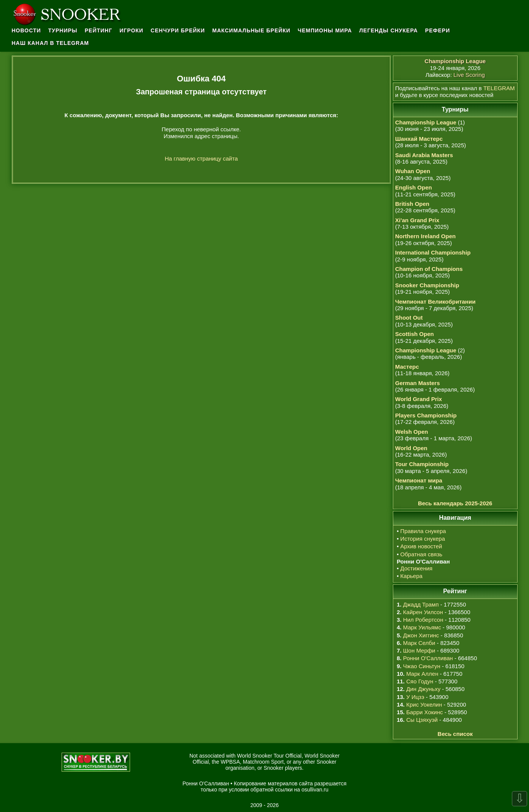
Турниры (63, 30)
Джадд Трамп (421, 604)
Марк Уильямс (422, 627)
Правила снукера (423, 531)
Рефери (438, 30)
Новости (26, 30)
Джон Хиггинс (421, 635)
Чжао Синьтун (422, 666)
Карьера (411, 576)
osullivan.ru (315, 790)
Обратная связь (422, 554)
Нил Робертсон (423, 620)
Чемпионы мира (325, 30)
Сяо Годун (420, 681)
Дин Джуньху (423, 689)
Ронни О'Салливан (428, 658)
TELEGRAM (499, 88)
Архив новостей (421, 546)
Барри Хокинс (424, 712)
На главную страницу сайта (201, 158)
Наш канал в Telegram (51, 43)
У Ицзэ (415, 697)
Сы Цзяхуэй (422, 720)
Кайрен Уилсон (423, 612)
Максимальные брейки (251, 30)
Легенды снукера (389, 30)
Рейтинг (98, 30)
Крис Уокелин (424, 705)
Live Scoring (469, 75)
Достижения (417, 568)
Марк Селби (419, 643)
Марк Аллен (422, 674)
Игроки (131, 30)
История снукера (423, 539)
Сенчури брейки (178, 30)
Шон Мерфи (419, 650)
